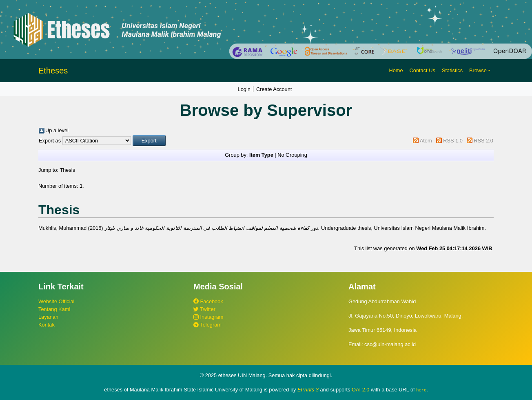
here (421, 390)
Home (396, 70)
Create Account (274, 89)
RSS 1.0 (453, 141)
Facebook (208, 301)
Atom (426, 141)
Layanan (48, 317)
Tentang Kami (54, 309)
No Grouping (292, 155)
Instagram (208, 317)
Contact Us (422, 70)
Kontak (47, 325)
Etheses (53, 71)
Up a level (57, 130)
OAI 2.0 (360, 390)
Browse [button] (478, 70)
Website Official (56, 301)
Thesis (67, 170)
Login (244, 89)
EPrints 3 (308, 390)
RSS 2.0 (483, 141)
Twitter (204, 309)
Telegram (207, 325)
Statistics (452, 70)
